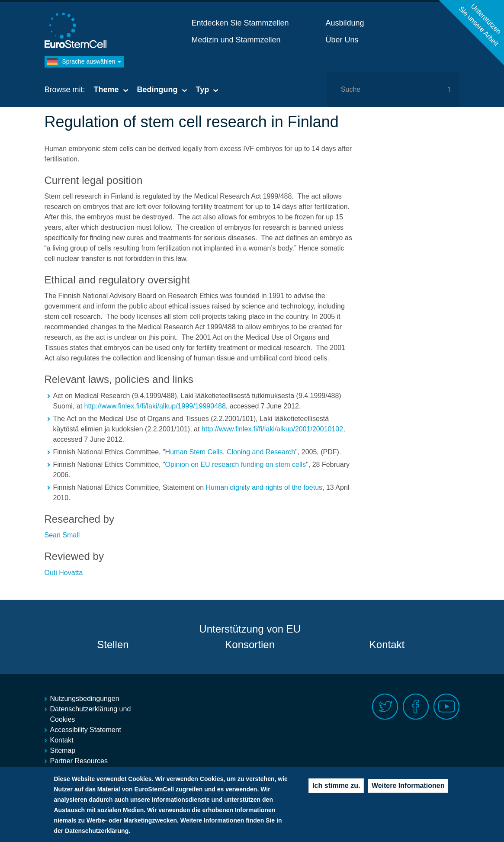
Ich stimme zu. (336, 792)
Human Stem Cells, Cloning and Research (230, 452)
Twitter (385, 707)
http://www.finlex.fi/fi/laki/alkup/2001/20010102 (272, 429)
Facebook (416, 707)
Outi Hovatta (64, 573)
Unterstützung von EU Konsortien (250, 637)
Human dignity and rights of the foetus (264, 487)
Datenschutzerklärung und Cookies (91, 714)
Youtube (447, 707)
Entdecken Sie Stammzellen (240, 23)
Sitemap (63, 750)
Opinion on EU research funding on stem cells (236, 464)
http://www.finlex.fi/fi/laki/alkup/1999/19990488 (155, 406)
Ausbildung (345, 23)
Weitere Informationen (408, 792)
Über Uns (342, 40)
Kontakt (387, 644)
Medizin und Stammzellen (236, 40)
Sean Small (62, 535)
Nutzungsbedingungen (85, 699)
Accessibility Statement (86, 730)
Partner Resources (79, 761)
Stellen (113, 644)
